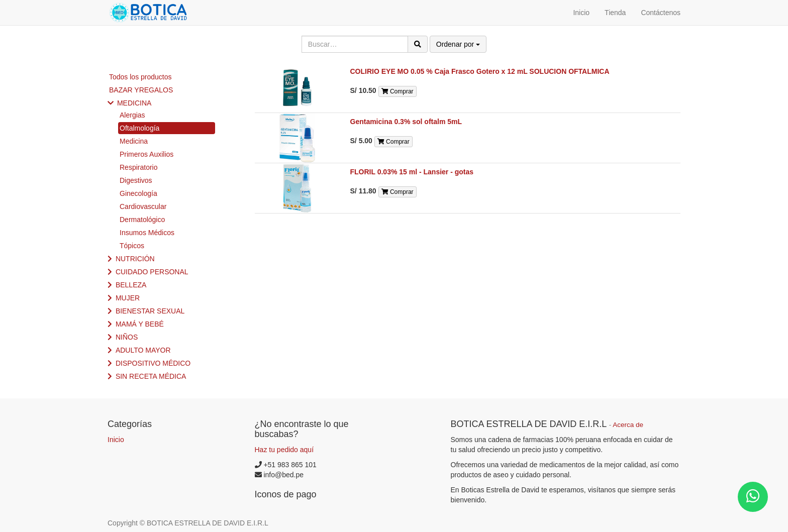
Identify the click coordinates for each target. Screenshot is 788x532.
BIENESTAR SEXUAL (150, 311)
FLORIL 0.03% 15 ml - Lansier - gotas (412, 172)
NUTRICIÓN (135, 259)
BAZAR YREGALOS (141, 90)
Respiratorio (138, 167)
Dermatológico (142, 220)
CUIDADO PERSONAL (152, 272)
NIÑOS (127, 337)
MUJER (128, 298)
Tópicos (132, 246)
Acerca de (628, 425)
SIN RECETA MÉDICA (151, 376)
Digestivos (136, 180)
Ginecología (138, 193)
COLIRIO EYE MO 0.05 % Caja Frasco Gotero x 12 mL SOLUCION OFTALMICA (480, 71)
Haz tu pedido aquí (284, 450)
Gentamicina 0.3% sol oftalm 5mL (406, 122)
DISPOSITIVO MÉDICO (153, 363)
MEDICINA (134, 103)
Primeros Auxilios (146, 154)
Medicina (134, 141)
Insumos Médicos (147, 233)
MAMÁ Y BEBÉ (140, 324)
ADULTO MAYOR (143, 350)
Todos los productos (140, 77)
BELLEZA (131, 285)
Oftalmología (139, 128)
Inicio (116, 440)
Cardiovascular (143, 206)
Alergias (132, 115)
